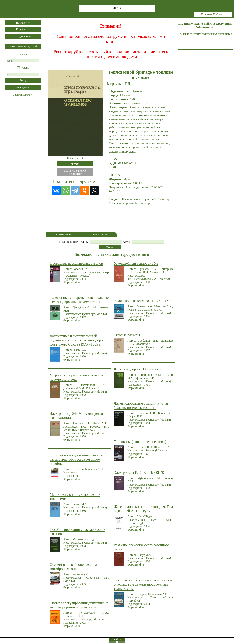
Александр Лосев (137, 187)
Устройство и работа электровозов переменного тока (76, 377)
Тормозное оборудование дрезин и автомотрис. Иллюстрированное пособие (76, 459)
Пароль (23, 68)
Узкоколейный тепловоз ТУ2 (136, 263)
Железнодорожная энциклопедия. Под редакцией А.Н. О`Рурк (143, 509)
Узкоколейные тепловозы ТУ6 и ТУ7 (142, 301)
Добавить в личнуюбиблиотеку (75, 172)
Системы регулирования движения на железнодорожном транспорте (79, 605)
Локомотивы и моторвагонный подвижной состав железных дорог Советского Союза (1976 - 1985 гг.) (77, 340)
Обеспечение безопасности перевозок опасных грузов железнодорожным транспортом (143, 584)
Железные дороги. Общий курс (138, 369)
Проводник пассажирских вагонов (76, 263)
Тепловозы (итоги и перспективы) (140, 442)
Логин (23, 54)
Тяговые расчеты (127, 335)
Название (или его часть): (74, 242)
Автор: (127, 242)
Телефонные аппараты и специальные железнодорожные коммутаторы (79, 300)
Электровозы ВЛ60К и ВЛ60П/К (139, 472)
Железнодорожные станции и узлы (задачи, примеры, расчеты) (141, 405)
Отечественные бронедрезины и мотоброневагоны (75, 567)
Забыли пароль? (22, 95)
